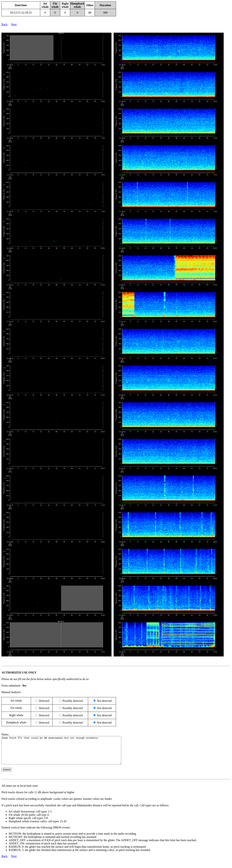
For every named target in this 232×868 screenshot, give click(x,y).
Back (4, 24)
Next (14, 24)
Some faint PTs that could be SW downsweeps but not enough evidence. (69, 753)
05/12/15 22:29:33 (21, 13)
